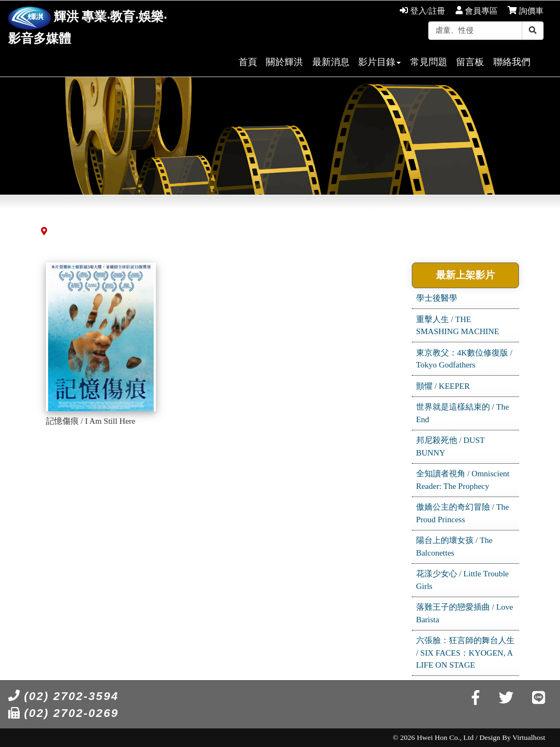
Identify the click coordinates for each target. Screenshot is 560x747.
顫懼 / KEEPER (443, 386)
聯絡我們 (512, 62)
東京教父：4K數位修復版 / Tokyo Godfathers (464, 359)
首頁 (248, 62)
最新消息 (331, 62)
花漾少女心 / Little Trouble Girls (463, 580)
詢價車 (526, 11)
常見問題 (429, 62)
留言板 (470, 62)
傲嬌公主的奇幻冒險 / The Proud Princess (463, 513)
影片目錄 (380, 62)
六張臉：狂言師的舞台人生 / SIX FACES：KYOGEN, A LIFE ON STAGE (465, 653)
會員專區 (477, 11)
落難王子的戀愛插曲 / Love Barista (465, 613)
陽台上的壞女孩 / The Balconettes (454, 547)
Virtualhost (529, 737)
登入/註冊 (422, 11)
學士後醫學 (437, 298)
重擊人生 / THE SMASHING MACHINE (458, 326)
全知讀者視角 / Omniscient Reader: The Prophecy (463, 480)
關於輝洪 (284, 62)
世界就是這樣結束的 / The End (463, 413)
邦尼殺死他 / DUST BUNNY (451, 447)
